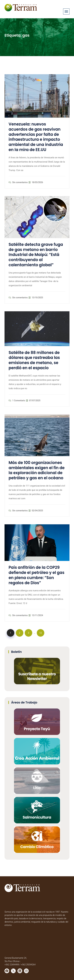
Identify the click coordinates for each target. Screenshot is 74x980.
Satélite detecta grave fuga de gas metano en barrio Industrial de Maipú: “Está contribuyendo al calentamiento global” (36, 255)
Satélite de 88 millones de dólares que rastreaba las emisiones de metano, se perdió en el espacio (34, 360)
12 (41, 633)
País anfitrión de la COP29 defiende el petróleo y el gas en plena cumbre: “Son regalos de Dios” (36, 575)
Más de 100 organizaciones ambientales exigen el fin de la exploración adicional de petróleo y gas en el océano (37, 470)
